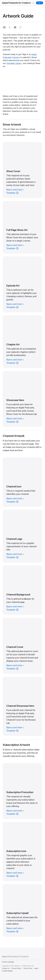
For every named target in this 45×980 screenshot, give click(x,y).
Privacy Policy (16, 968)
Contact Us (6, 968)
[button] (0, 0)
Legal (36, 968)
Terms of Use (28, 968)
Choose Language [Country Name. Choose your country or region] (8, 962)
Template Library (14, 63)
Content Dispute (7, 971)
